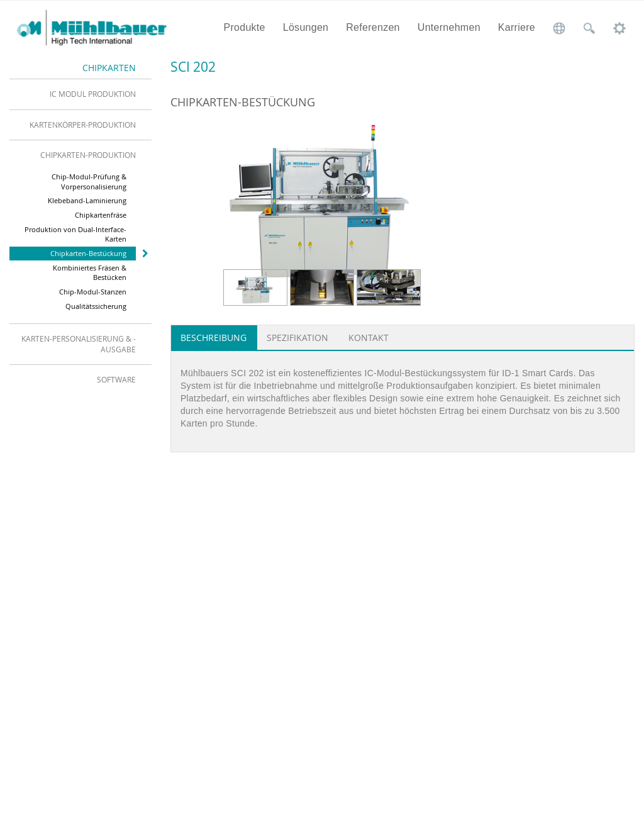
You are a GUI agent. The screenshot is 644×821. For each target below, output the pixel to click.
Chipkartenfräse (101, 215)
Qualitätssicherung (96, 306)
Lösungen (306, 27)
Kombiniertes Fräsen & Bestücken (90, 273)
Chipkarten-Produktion (88, 155)
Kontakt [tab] (369, 338)
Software (116, 379)
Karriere (517, 27)
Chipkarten (109, 68)
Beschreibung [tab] (214, 338)
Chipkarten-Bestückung (88, 253)
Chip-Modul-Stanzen (93, 292)
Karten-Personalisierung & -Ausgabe (79, 344)
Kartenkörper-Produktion (83, 125)
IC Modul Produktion (93, 94)
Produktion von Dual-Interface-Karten (75, 234)
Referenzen (373, 27)
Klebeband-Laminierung (87, 200)
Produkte (244, 27)
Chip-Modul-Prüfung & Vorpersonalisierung (89, 182)
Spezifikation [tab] (297, 338)
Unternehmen (449, 27)
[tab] (80, 94)
